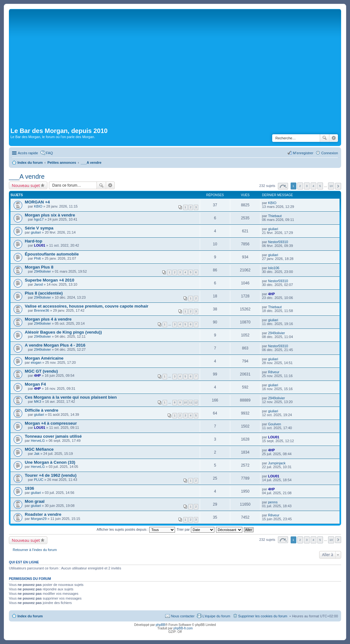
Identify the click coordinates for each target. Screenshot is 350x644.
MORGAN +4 (37, 202)
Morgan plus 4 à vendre (48, 319)
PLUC (39, 480)
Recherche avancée (334, 138)
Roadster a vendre (43, 514)
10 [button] (331, 186)
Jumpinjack (277, 463)
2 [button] (300, 186)
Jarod (38, 284)
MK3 (38, 402)
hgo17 (39, 219)
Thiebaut (275, 216)
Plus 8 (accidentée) (44, 293)
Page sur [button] (283, 186)
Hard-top (34, 241)
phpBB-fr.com (183, 628)
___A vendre (27, 176)
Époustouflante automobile (52, 254)
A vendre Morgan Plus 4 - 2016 (55, 345)
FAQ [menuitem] (50, 153)
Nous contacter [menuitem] (183, 616)
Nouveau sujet (26, 185)
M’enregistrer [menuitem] (303, 153)
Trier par (195, 529)
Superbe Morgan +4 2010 (50, 280)
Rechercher (325, 138)
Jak (37, 454)
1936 (29, 488)
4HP (271, 294)
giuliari (36, 232)
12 (196, 402)
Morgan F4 (35, 384)
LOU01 (40, 245)
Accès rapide (28, 153)
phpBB (160, 625)
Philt (37, 258)
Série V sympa (39, 228)
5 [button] (320, 186)
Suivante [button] (338, 186)
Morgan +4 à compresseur (51, 423)
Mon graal (35, 501)
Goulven (275, 424)
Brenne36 (42, 310)
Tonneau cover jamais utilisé (53, 436)
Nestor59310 (278, 242)
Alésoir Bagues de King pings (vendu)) (63, 332)
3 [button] (307, 186)
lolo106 (274, 268)
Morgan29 (39, 519)
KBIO (38, 206)
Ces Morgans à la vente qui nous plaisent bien (71, 397)
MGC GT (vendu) (41, 371)
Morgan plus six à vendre (50, 215)
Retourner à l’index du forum (35, 550)
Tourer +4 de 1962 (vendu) (51, 475)
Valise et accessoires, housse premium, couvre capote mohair (87, 306)
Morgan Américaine (44, 358)
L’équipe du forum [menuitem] (216, 616)
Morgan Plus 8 (39, 267)
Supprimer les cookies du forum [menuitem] (263, 616)
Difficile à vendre (42, 410)
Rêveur (274, 372)
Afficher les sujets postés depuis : (136, 529)
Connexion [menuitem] (330, 153)
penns (273, 502)
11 (191, 402)
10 (185, 402)
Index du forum (30, 616)
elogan (36, 362)
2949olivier (42, 271)
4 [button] (313, 186)
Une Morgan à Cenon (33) (50, 462)
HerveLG (38, 441)
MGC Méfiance (39, 449)
